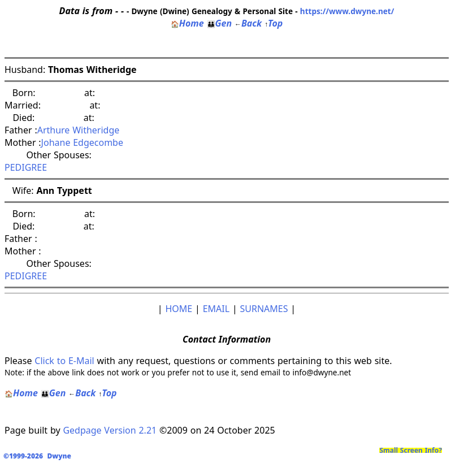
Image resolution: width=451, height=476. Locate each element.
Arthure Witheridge (79, 130)
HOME (179, 309)
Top (274, 23)
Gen (220, 23)
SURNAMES (264, 309)
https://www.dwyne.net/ (347, 11)
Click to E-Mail (64, 361)
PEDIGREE (26, 167)
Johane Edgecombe (82, 142)
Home (187, 23)
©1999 (40, 456)
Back (248, 23)
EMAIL (216, 309)
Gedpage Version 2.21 (110, 430)
